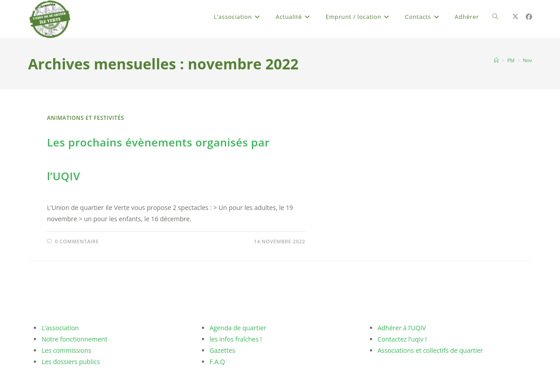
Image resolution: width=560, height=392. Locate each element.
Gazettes (222, 350)
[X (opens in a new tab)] (515, 17)
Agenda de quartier (238, 328)
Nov (527, 60)
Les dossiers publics (71, 362)
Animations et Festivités (85, 118)
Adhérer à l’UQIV (402, 328)
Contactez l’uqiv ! (402, 339)
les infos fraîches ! (236, 339)
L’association (60, 328)
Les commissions (66, 350)
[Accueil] (496, 60)
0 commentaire (77, 241)
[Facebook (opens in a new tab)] (529, 17)
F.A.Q (217, 362)
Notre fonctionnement (74, 339)
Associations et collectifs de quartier (430, 350)
